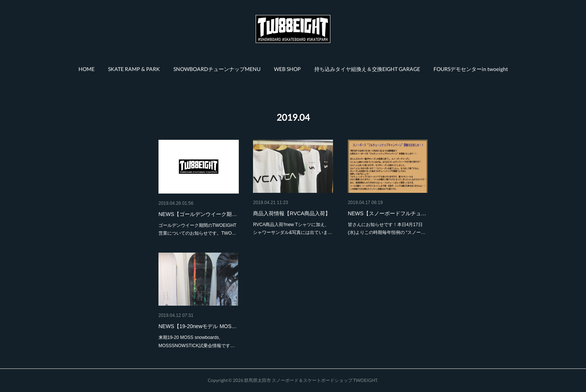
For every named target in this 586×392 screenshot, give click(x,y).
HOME (87, 69)
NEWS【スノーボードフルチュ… (387, 213)
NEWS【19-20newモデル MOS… (198, 326)
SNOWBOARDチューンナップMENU (217, 69)
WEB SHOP (287, 69)
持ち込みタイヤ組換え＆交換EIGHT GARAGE (367, 69)
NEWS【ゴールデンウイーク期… (198, 214)
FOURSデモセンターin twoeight (471, 69)
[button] (87, 69)
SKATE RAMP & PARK (134, 69)
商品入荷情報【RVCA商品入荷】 (292, 213)
